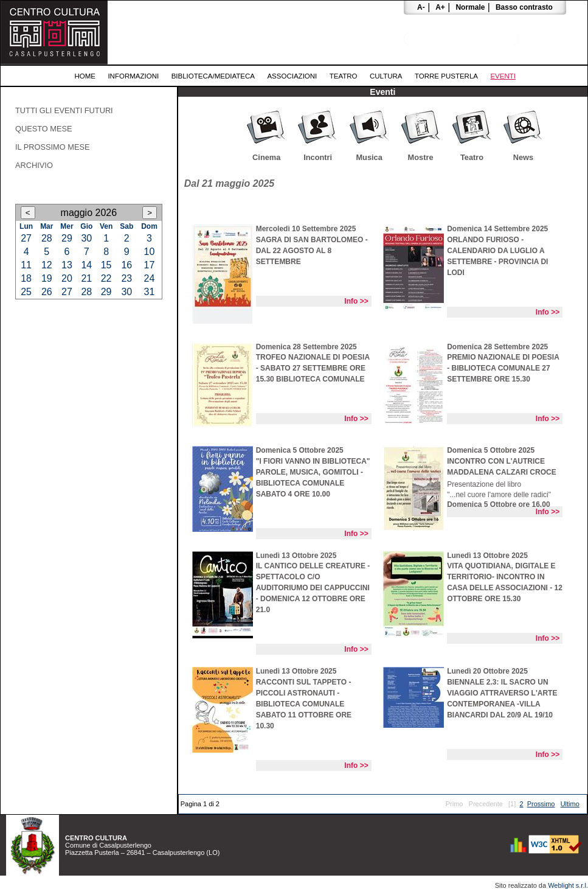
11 (26, 265)
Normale (470, 7)
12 (47, 265)
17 (150, 265)
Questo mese (44, 129)
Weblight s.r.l (567, 885)
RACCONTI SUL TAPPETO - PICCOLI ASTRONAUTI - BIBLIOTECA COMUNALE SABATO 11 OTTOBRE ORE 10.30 (304, 704)
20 (67, 278)
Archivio (34, 165)
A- (421, 7)
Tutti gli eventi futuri (64, 110)
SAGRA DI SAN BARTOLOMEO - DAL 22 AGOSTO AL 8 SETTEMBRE (312, 251)
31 (150, 292)
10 (150, 252)
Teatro (344, 76)
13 (67, 265)
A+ (440, 7)
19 (47, 278)
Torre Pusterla (446, 76)
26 (47, 292)
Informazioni (133, 76)
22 (106, 278)
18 (26, 278)
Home (85, 76)
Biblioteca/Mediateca (213, 76)
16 (126, 265)
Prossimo (541, 804)
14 (86, 265)
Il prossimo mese (53, 147)
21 (86, 278)
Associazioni (292, 76)
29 (67, 238)
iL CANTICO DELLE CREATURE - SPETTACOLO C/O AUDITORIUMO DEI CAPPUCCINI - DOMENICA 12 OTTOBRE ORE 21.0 (313, 588)
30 (86, 238)
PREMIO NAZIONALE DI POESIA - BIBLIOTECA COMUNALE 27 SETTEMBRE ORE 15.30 (503, 368)
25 (26, 292)
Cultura (386, 76)
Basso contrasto (524, 7)
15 (106, 265)
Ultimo (570, 804)
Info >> (356, 301)
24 (150, 278)
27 (26, 238)
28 (47, 238)
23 (126, 278)
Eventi (503, 76)
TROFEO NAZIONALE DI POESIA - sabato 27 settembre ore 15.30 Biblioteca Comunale (313, 368)
